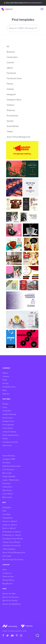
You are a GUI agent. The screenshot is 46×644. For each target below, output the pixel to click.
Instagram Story (14, 100)
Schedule (7, 463)
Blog (4, 390)
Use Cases (7, 556)
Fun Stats (6, 514)
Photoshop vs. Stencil (12, 532)
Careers (6, 376)
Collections (7, 487)
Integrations (8, 518)
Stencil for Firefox (10, 601)
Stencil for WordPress (12, 604)
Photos (5, 404)
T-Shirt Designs (9, 549)
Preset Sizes (8, 418)
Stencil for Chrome (10, 597)
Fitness (10, 84)
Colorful (10, 63)
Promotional (12, 116)
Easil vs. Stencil (9, 528)
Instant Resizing (9, 414)
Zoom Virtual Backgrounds (14, 553)
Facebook (11, 73)
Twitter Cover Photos (11, 542)
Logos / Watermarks (11, 480)
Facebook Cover (14, 79)
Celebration (12, 57)
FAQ (4, 511)
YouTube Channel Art (12, 546)
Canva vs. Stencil (10, 521)
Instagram (11, 95)
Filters (5, 439)
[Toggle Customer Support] (37, 636)
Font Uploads (8, 425)
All (8, 47)
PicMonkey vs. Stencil (12, 535)
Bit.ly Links (7, 473)
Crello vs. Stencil (10, 525)
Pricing (5, 383)
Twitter (10, 132)
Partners (6, 394)
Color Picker (8, 428)
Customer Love (9, 387)
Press (5, 380)
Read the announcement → (33, 3)
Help (4, 570)
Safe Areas (7, 446)
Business (11, 52)
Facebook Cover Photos (13, 539)
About (5, 373)
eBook (10, 68)
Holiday (10, 89)
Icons (5, 407)
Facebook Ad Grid (10, 442)
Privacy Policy (8, 580)
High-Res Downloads (11, 466)
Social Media (13, 126)
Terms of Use (8, 577)
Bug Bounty (7, 584)
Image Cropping (9, 432)
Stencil (8, 9)
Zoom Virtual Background (18, 137)
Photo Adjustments (11, 435)
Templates (7, 411)
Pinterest (11, 110)
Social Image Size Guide (13, 560)
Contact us (7, 573)
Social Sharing (9, 456)
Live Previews (8, 470)
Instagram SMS (9, 459)
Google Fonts (8, 421)
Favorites (6, 483)
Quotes (10, 121)
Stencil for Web (9, 594)
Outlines (11, 105)
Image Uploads (9, 476)
